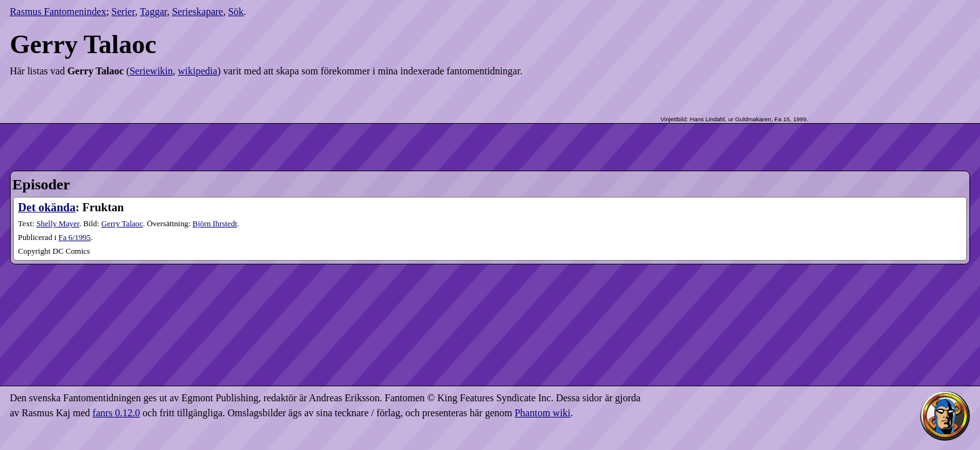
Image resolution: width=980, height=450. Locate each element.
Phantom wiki (542, 413)
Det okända (47, 207)
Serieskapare (197, 12)
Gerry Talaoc (122, 224)
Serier (123, 12)
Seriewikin (151, 71)
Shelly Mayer (58, 224)
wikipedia (198, 71)
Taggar (154, 12)
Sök (236, 12)
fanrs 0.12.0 (116, 413)
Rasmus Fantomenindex (58, 12)
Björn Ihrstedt (215, 224)
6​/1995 (75, 237)
